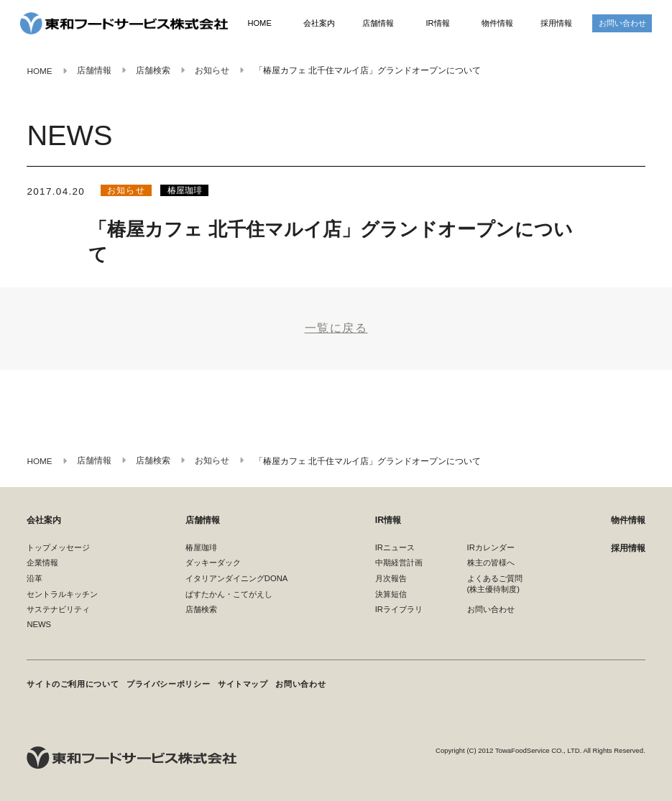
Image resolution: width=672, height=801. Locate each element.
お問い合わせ (622, 23)
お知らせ (126, 190)
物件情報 (497, 23)
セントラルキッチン (62, 594)
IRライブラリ (399, 610)
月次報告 (391, 578)
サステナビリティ (58, 610)
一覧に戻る (336, 328)
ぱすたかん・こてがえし (229, 594)
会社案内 (319, 23)
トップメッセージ (58, 547)
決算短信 (391, 594)
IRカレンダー (491, 547)
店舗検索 (201, 610)
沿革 (34, 578)
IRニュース (395, 547)
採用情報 (556, 23)
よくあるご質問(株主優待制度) (495, 584)
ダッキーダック (213, 563)
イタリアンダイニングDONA (236, 578)
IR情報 (437, 23)
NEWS (39, 625)
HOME (259, 23)
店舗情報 (378, 23)
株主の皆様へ (491, 563)
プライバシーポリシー (169, 684)
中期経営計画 (399, 563)
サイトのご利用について (73, 684)
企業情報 (42, 563)
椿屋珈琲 (185, 190)
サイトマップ (244, 684)
